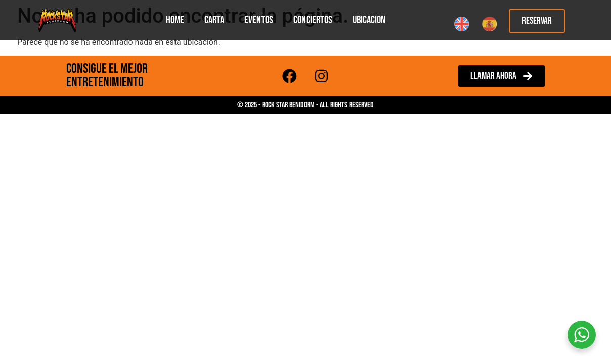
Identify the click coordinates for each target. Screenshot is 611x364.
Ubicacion (369, 20)
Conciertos (313, 20)
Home (175, 20)
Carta (214, 20)
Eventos (259, 20)
